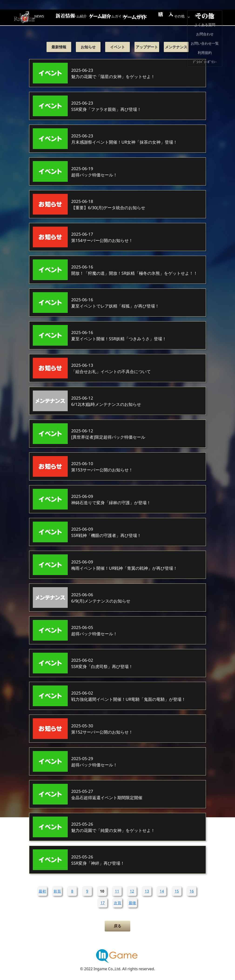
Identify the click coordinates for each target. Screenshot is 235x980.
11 (117, 891)
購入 (172, 17)
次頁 (117, 903)
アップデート (147, 47)
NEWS (60, 17)
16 (192, 891)
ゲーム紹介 (98, 17)
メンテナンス (176, 47)
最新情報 (59, 47)
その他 (209, 17)
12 (132, 891)
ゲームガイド (135, 17)
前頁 (57, 891)
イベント (117, 47)
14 (162, 891)
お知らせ (88, 47)
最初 (42, 891)
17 (103, 903)
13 (147, 891)
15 (177, 891)
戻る (117, 926)
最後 (132, 903)
